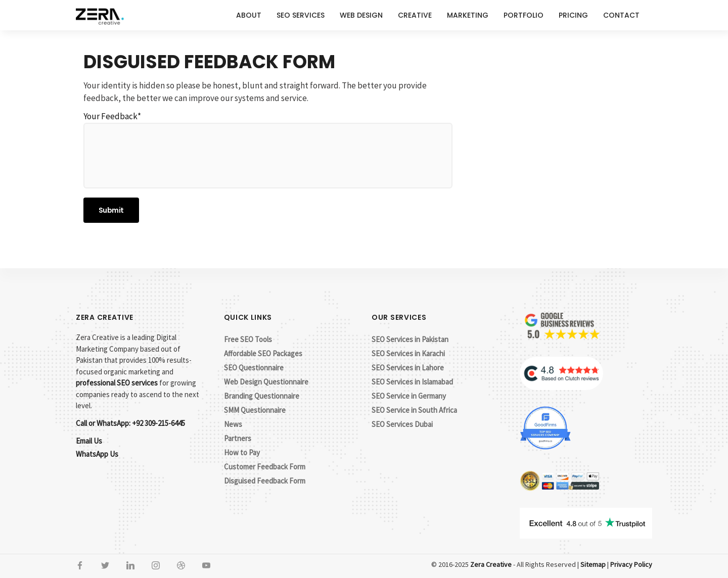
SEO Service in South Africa (414, 410)
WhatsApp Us (97, 454)
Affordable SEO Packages (263, 353)
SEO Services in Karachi (408, 353)
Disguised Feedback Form (265, 481)
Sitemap (593, 564)
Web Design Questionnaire (266, 382)
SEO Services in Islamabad (412, 382)
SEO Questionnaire (254, 368)
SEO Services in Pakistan (410, 339)
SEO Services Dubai (402, 424)
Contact (621, 15)
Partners (238, 438)
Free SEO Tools (248, 339)
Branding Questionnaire (262, 396)
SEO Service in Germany (409, 396)
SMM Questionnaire (255, 410)
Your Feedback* (268, 150)
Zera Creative (491, 564)
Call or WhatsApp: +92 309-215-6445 (130, 423)
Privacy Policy (631, 564)
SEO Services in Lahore (408, 368)
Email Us (89, 441)
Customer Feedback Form (265, 467)
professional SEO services (117, 383)
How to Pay (242, 452)
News (233, 424)
